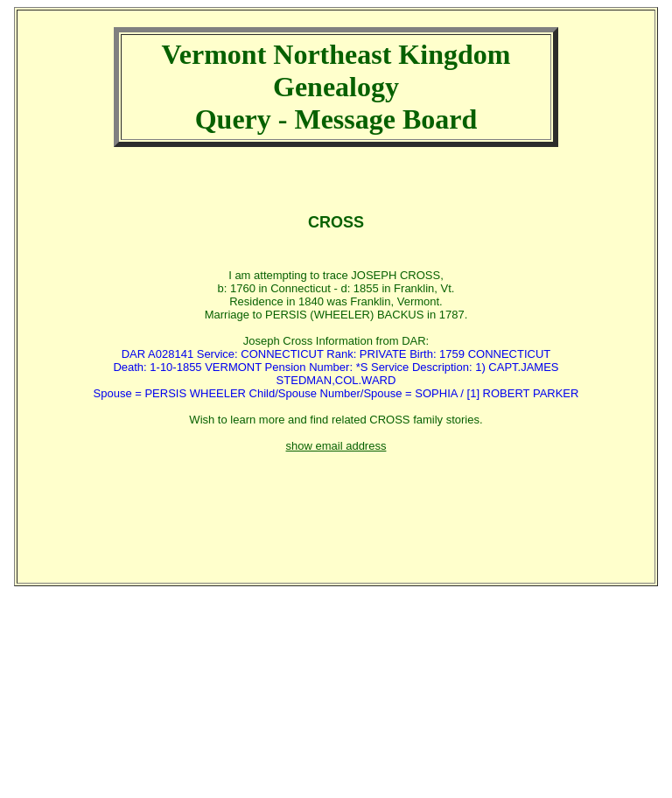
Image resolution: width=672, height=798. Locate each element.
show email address (336, 446)
